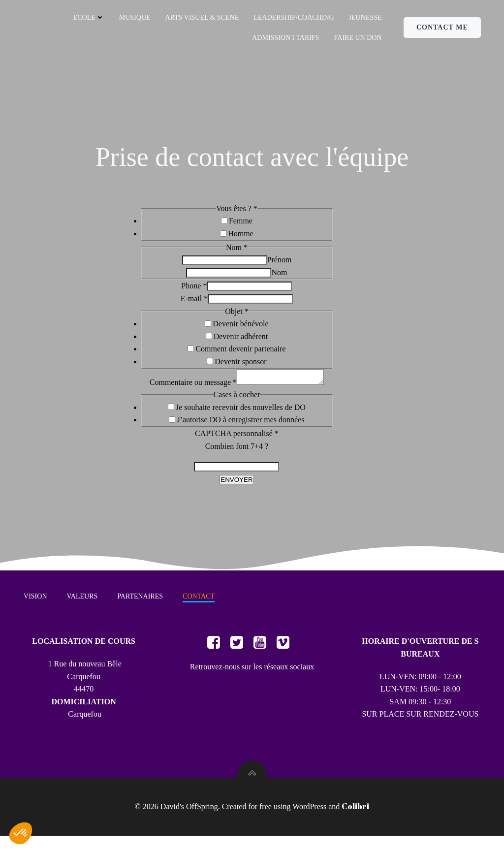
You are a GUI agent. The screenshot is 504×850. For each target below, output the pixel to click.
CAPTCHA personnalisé (237, 441)
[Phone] (249, 291)
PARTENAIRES (141, 608)
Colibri (355, 820)
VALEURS (83, 608)
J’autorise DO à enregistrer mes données (240, 427)
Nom (279, 277)
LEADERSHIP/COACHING (294, 17)
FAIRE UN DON (358, 38)
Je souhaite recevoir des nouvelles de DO (241, 415)
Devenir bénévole (240, 328)
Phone (194, 291)
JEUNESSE (365, 17)
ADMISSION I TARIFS (285, 38)
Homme (241, 238)
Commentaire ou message (188, 390)
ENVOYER (236, 487)
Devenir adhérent (241, 341)
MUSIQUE (135, 17)
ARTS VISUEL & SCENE (202, 17)
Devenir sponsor (240, 366)
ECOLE (88, 17)
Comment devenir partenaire (240, 354)
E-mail (194, 303)
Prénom (280, 264)
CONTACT (200, 608)
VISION (36, 608)
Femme (241, 226)
